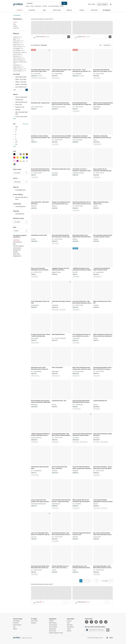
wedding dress (17, 256)
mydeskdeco (55, 305)
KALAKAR (55, 471)
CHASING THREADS (60, 338)
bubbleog (96, 239)
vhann (33, 140)
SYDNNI (33, 239)
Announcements (53, 625)
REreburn (54, 206)
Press (68, 623)
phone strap (16, 254)
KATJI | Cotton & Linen (37, 107)
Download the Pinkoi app (95, 630)
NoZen (95, 140)
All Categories (17, 15)
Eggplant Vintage (56, 272)
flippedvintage (97, 107)
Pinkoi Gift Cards (17, 625)
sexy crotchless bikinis (54, 6)
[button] (27, 90)
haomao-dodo (35, 338)
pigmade (96, 504)
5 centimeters (76, 338)
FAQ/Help (51, 621)
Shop (15, 24)
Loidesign (96, 305)
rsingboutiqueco (56, 504)
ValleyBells (75, 471)
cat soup (54, 404)
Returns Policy (53, 631)
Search (64, 3)
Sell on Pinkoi (92, 4)
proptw (74, 570)
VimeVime (34, 206)
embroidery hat (17, 242)
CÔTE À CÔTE (100, 74)
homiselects (96, 438)
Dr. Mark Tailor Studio (78, 371)
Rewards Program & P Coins (56, 633)
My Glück (75, 272)
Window (15, 26)
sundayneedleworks (36, 438)
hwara (32, 6)
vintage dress (17, 250)
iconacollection (58, 74)
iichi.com (69, 631)
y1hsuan (96, 404)
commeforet (76, 438)
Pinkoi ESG (70, 625)
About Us (69, 621)
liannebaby (78, 504)
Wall (14, 627)
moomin (28, 6)
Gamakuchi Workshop (78, 173)
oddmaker (75, 537)
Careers (69, 629)
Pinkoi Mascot (70, 627)
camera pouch (17, 248)
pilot (14, 244)
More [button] (15, 119)
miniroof (95, 206)
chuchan (96, 338)
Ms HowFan (55, 173)
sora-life (54, 570)
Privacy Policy (52, 629)
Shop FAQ (34, 623)
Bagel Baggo (55, 371)
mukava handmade (78, 140)
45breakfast (78, 74)
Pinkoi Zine (16, 28)
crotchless (45, 6)
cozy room (34, 537)
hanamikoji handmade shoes (38, 504)
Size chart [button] (25, 124)
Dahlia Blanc (34, 404)
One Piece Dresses (18, 246)
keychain (16, 252)
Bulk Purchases (53, 623)
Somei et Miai (97, 537)
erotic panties (38, 6)
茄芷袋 (62, 6)
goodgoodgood (35, 305)
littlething (75, 239)
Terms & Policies (53, 627)
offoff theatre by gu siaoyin (59, 107)
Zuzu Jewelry (37, 74)
